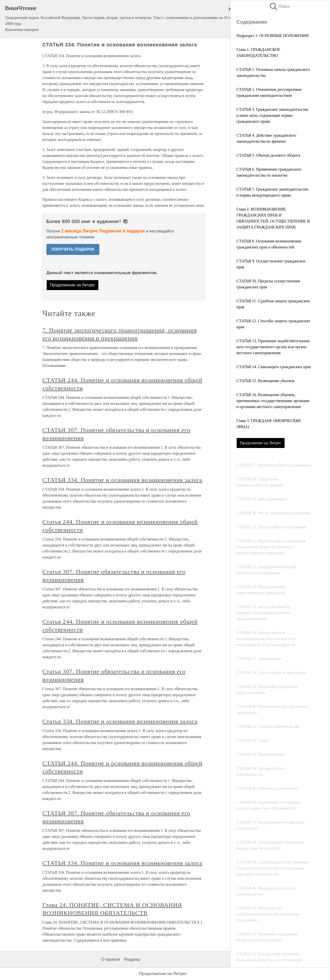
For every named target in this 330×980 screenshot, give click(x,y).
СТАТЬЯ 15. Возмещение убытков (265, 381)
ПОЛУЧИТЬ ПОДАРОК (73, 249)
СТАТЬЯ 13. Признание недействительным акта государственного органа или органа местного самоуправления (273, 347)
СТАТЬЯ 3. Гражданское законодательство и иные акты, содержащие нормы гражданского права (272, 115)
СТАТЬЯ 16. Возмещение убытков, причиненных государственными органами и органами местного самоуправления (273, 401)
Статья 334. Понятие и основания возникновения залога (120, 721)
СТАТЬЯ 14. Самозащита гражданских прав (274, 367)
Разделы (132, 959)
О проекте (111, 959)
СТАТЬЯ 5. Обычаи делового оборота (268, 155)
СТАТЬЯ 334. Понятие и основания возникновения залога (122, 480)
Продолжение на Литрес (261, 443)
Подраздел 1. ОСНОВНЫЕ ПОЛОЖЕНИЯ (272, 36)
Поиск (279, 6)
